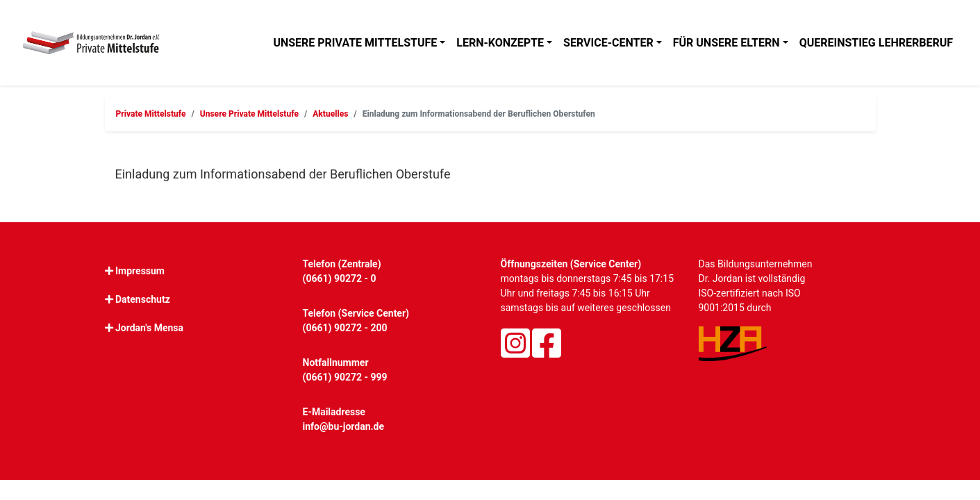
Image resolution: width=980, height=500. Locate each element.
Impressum (140, 271)
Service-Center (608, 43)
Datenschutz (143, 299)
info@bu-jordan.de (344, 426)
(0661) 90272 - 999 (345, 377)
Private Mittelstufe (151, 114)
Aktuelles (330, 114)
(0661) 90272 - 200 (345, 328)
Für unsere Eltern (726, 43)
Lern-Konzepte (500, 43)
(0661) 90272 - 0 (340, 278)
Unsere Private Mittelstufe (355, 43)
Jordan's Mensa (149, 328)
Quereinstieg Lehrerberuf (876, 43)
